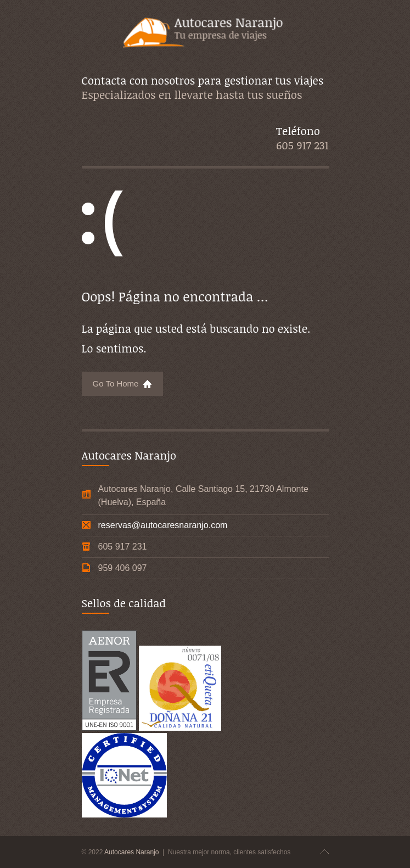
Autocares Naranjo (133, 852)
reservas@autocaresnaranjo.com (163, 525)
